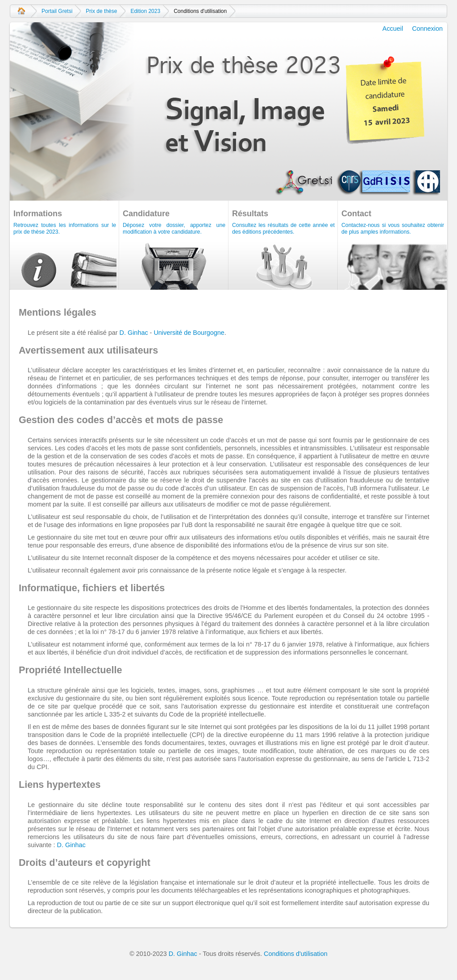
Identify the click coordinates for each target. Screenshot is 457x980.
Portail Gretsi (57, 11)
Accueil (21, 11)
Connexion (427, 29)
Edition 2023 (145, 11)
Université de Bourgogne (189, 333)
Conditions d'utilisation (296, 954)
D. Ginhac (134, 333)
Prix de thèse (101, 11)
